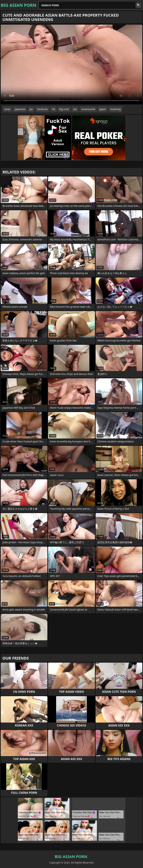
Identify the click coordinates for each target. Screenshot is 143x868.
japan (103, 109)
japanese (20, 109)
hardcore (42, 109)
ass (75, 109)
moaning (115, 109)
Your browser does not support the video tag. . (71, 65)
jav (31, 109)
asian (7, 109)
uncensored (88, 109)
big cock (64, 109)
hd (54, 109)
